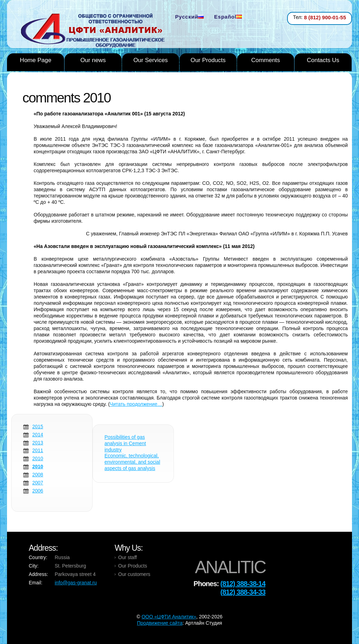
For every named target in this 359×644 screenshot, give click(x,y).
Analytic (96, 31)
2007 (38, 483)
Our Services (150, 60)
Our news (93, 60)
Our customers (134, 574)
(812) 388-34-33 (243, 592)
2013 (38, 443)
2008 (38, 475)
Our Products (208, 60)
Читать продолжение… (136, 404)
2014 (38, 435)
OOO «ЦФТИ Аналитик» (169, 617)
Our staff (127, 557)
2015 (38, 427)
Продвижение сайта (160, 623)
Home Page (36, 60)
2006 (38, 491)
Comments (265, 60)
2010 (38, 458)
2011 (38, 450)
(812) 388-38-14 (243, 584)
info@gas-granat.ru (76, 583)
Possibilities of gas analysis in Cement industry (125, 443)
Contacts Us (323, 60)
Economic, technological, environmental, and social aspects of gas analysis (132, 462)
